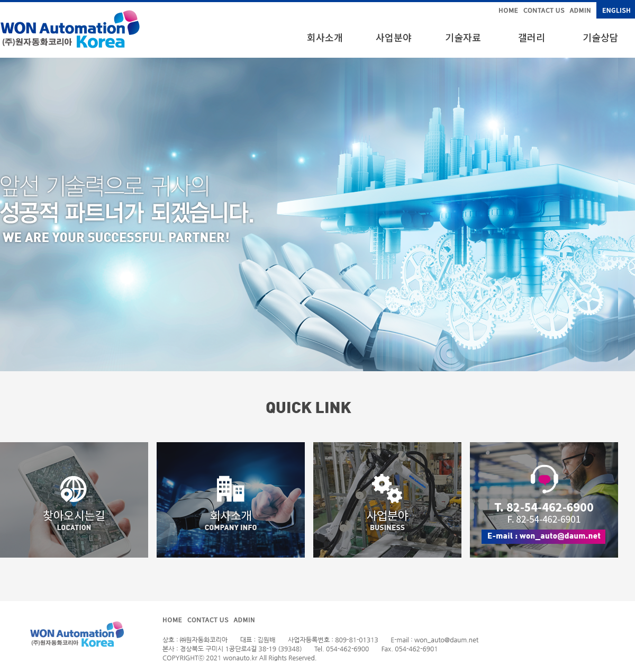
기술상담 (601, 37)
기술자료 (463, 37)
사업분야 (394, 37)
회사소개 (325, 37)
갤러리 (532, 37)
